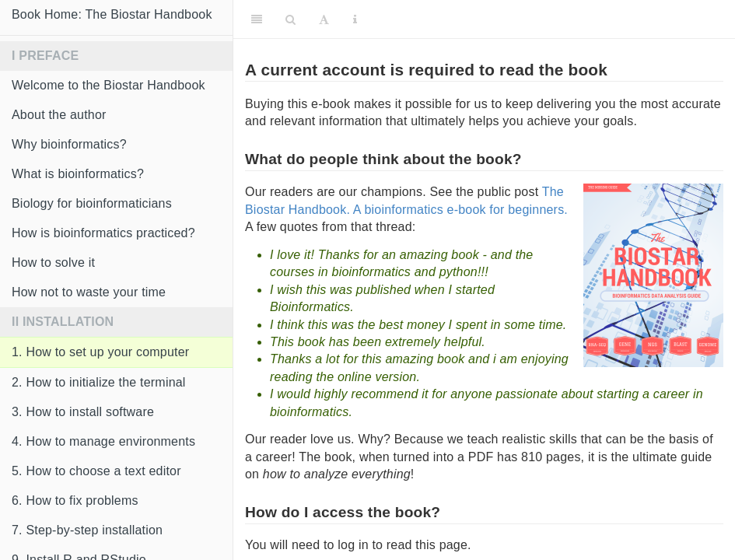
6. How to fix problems (75, 500)
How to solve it (53, 262)
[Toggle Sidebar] (257, 19)
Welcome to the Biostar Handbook (108, 85)
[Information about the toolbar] (355, 19)
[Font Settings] (324, 19)
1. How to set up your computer (100, 352)
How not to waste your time (89, 292)
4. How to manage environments (103, 441)
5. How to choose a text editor (96, 471)
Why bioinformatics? (69, 144)
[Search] (290, 19)
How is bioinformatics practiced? (103, 233)
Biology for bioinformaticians (92, 203)
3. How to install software (83, 412)
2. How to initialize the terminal (99, 382)
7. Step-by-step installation (87, 530)
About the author (59, 115)
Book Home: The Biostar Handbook (112, 14)
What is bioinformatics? (78, 174)
